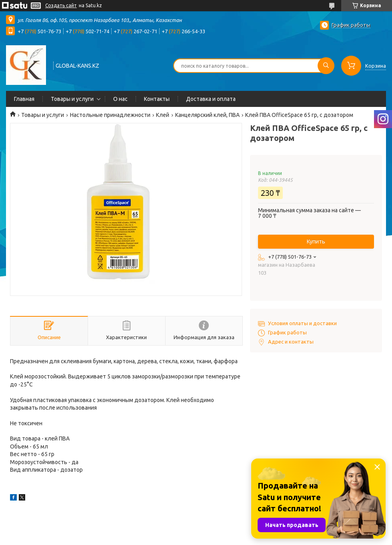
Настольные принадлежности (110, 115)
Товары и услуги (72, 99)
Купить (316, 241)
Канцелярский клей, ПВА (207, 115)
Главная (24, 99)
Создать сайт (61, 5)
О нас (120, 99)
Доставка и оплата (211, 99)
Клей (163, 115)
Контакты (157, 99)
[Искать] (326, 66)
